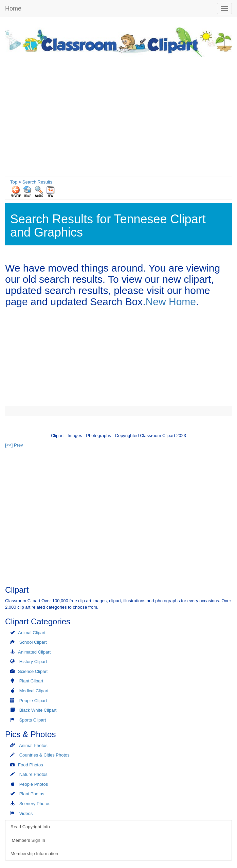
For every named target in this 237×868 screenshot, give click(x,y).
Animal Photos (33, 745)
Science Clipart (33, 671)
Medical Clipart (34, 691)
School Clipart (33, 642)
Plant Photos (32, 794)
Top (14, 182)
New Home (171, 302)
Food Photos (31, 765)
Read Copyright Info (30, 827)
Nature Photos (33, 774)
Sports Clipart (33, 720)
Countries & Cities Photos (44, 755)
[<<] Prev (14, 445)
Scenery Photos (35, 804)
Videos (26, 813)
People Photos (34, 784)
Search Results (37, 182)
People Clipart (33, 701)
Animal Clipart (32, 633)
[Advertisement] (118, 115)
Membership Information (34, 854)
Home (13, 8)
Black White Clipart (38, 710)
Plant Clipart (31, 681)
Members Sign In (28, 840)
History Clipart (33, 662)
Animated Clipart (34, 652)
